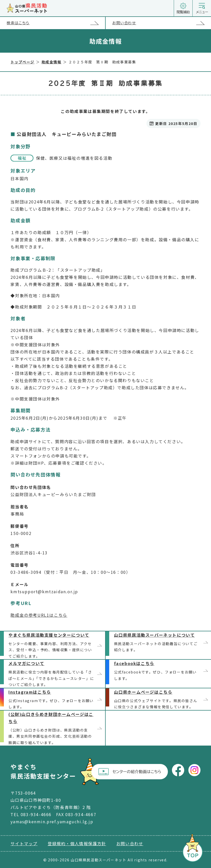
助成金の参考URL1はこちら (39, 615)
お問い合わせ (162, 23)
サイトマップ (24, 843)
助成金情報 (52, 62)
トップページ (22, 62)
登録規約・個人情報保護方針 (77, 843)
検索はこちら (56, 23)
